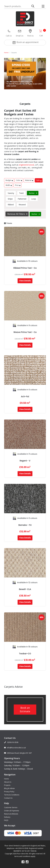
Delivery (7, 817)
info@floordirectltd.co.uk (15, 748)
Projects (7, 785)
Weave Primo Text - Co (25, 332)
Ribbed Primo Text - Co (25, 268)
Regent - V (25, 461)
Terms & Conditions (12, 795)
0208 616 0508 (11, 742)
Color (19, 180)
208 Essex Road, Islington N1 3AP (18, 753)
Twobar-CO (25, 654)
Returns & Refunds (11, 814)
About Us (8, 782)
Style (39, 180)
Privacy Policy (9, 792)
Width (9, 185)
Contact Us (8, 798)
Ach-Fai (25, 396)
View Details (25, 281)
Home (6, 53)
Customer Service (11, 807)
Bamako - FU (25, 525)
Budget (9, 180)
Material (29, 180)
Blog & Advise (9, 788)
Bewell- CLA (25, 589)
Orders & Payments (12, 811)
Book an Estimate (25, 709)
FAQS (6, 820)
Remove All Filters (16, 214)
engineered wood (26, 165)
